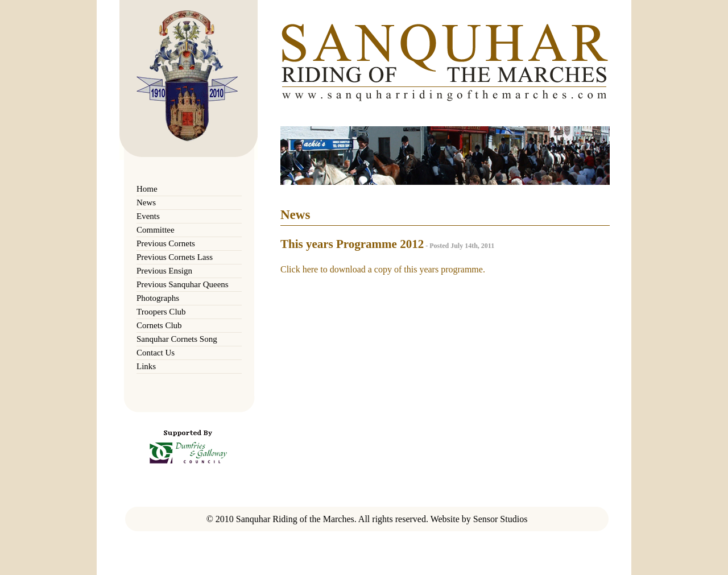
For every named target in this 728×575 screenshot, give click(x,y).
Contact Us (156, 353)
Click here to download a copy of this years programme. (383, 269)
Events (148, 216)
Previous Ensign (164, 271)
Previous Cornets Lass (175, 257)
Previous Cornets (166, 243)
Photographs (158, 298)
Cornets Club (159, 325)
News (146, 202)
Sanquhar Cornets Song (177, 339)
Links (146, 366)
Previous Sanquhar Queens (183, 284)
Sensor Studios (500, 519)
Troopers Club (161, 312)
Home (147, 189)
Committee (156, 230)
